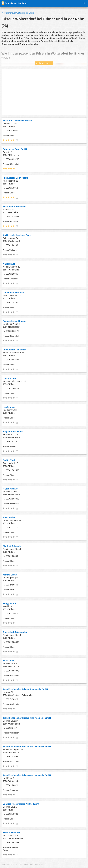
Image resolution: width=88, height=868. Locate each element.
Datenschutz (39, 864)
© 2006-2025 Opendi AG (12, 864)
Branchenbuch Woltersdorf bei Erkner (18, 13)
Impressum (28, 864)
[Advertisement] (44, 92)
